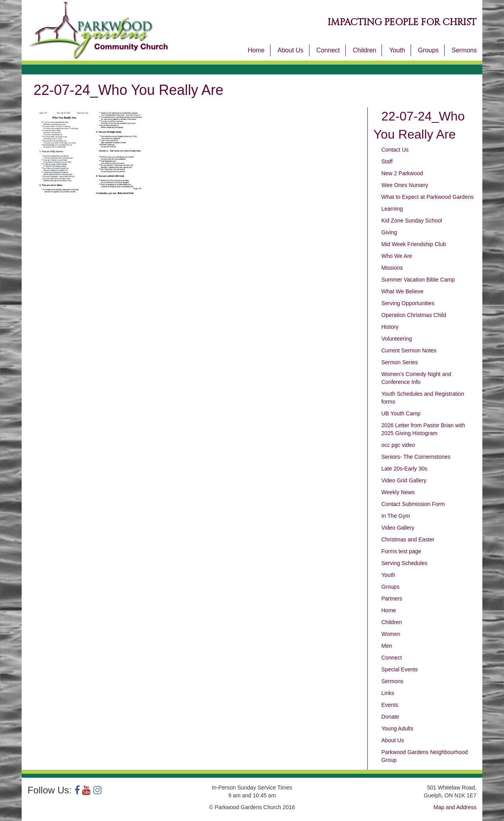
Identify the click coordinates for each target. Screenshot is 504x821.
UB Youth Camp (401, 413)
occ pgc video (398, 445)
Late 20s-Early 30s (405, 469)
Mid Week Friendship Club (414, 244)
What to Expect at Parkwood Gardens (428, 197)
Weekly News (398, 492)
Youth (397, 50)
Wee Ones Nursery (405, 185)
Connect (328, 50)
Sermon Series (400, 362)
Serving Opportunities (408, 303)
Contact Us (395, 150)
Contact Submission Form (413, 504)
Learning (392, 209)
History (390, 327)
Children (365, 50)
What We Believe (403, 291)
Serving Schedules (405, 563)
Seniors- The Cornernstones (416, 457)
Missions (392, 268)
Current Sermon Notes (409, 350)
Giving (389, 232)
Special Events (400, 669)
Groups (428, 50)
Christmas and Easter (408, 539)
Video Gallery (398, 528)
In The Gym (396, 516)
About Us (291, 50)
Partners (392, 599)
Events (390, 705)
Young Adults (397, 728)
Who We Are (397, 256)
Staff (387, 161)
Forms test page (401, 551)
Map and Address (455, 807)
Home (256, 50)
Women (391, 634)
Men (387, 646)
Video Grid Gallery (404, 480)
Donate (390, 717)
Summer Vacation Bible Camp (418, 280)
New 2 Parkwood (402, 173)
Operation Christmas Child (414, 315)
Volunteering (397, 339)
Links (388, 693)
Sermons (464, 50)
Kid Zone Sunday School (412, 221)
